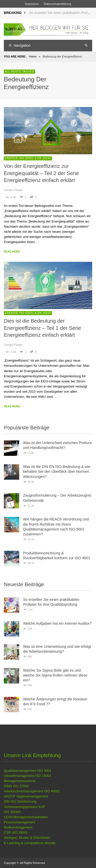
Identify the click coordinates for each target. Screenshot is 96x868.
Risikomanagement (18, 827)
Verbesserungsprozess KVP (25, 807)
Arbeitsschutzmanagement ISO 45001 (32, 791)
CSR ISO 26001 (16, 832)
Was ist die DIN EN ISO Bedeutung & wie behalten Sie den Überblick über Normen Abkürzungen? (57, 472)
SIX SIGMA (12, 812)
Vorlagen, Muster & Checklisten (27, 838)
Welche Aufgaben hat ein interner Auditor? (57, 623)
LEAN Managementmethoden (26, 817)
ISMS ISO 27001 (16, 786)
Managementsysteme (20, 781)
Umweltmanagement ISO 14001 (28, 776)
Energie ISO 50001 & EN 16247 (28, 158)
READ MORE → (14, 252)
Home (33, 56)
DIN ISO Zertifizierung (20, 801)
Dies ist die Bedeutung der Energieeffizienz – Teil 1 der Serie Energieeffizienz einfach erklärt (42, 328)
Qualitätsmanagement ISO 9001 (28, 771)
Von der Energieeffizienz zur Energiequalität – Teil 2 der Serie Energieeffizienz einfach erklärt (41, 173)
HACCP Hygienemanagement (26, 796)
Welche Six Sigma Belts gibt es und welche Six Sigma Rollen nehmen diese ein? (55, 675)
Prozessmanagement (20, 822)
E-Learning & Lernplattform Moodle (30, 843)
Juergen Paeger (13, 190)
